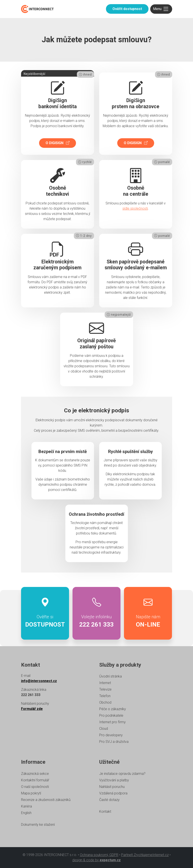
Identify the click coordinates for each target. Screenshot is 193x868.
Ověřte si (45, 613)
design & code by (96, 860)
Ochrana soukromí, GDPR (99, 855)
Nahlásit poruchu (112, 787)
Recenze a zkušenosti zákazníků (46, 800)
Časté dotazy (109, 800)
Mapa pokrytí (31, 793)
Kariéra (26, 806)
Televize (105, 689)
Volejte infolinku (96, 613)
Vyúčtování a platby (114, 780)
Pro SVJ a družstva (114, 742)
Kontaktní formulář (35, 780)
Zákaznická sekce (35, 774)
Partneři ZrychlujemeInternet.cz (145, 855)
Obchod (105, 702)
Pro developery (111, 735)
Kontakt (105, 812)
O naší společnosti (35, 787)
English (26, 813)
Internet (105, 683)
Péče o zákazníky (113, 709)
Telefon (105, 696)
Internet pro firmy (112, 722)
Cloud (104, 729)
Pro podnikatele (111, 715)
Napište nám (148, 613)
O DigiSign (58, 143)
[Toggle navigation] (161, 9)
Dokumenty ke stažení (38, 825)
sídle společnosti (135, 208)
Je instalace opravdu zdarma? (122, 774)
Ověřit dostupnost (127, 9)
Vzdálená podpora (113, 793)
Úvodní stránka (111, 676)
